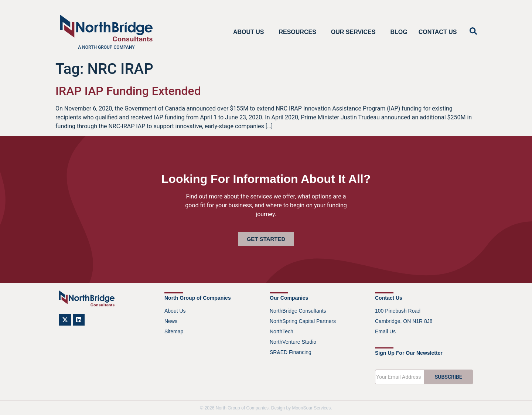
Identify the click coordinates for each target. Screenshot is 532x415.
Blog (399, 32)
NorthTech (282, 331)
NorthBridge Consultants (298, 311)
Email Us (385, 331)
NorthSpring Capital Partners (303, 321)
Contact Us (438, 32)
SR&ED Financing (291, 352)
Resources (299, 32)
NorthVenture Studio (293, 342)
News (171, 321)
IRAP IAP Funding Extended (128, 91)
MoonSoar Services (311, 408)
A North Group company (106, 47)
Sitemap (174, 331)
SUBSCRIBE (449, 377)
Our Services (355, 32)
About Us (250, 32)
